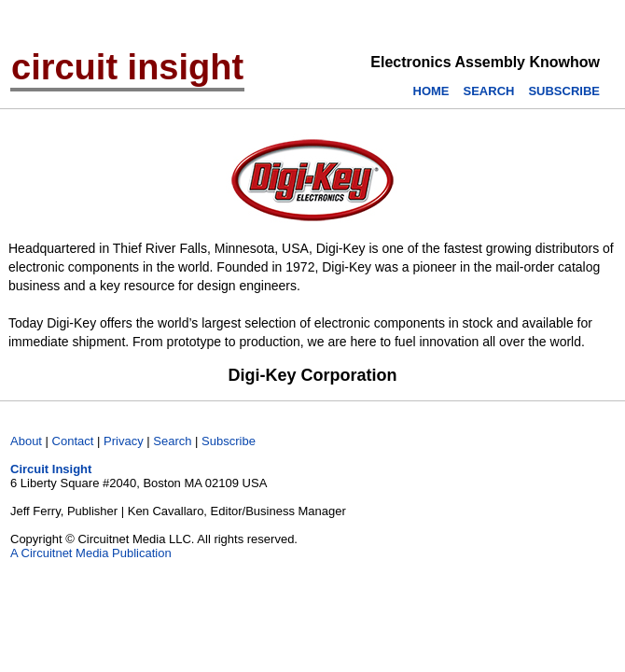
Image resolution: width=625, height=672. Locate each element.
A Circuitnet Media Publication (91, 553)
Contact (73, 441)
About (26, 441)
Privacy (124, 441)
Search (172, 441)
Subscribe (229, 441)
